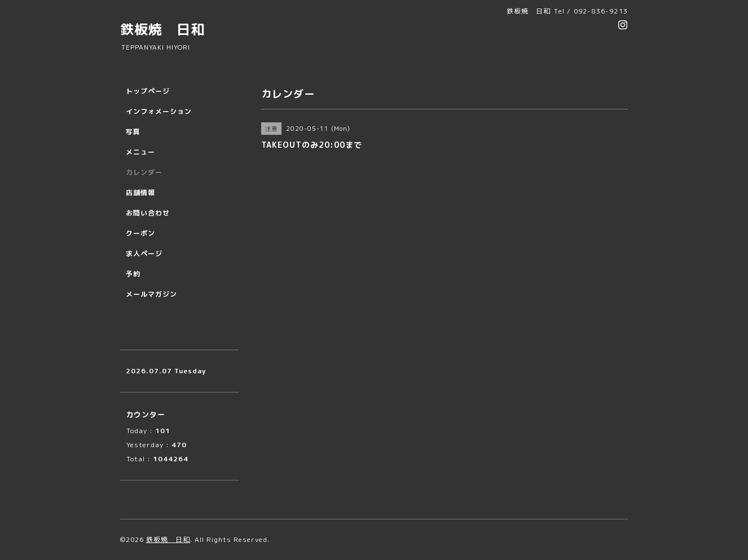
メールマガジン (151, 294)
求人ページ (144, 253)
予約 (133, 274)
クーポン (140, 233)
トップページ (148, 91)
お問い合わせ (148, 213)
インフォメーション (159, 111)
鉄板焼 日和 (162, 29)
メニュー (140, 152)
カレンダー (144, 172)
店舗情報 (140, 193)
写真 (133, 132)
